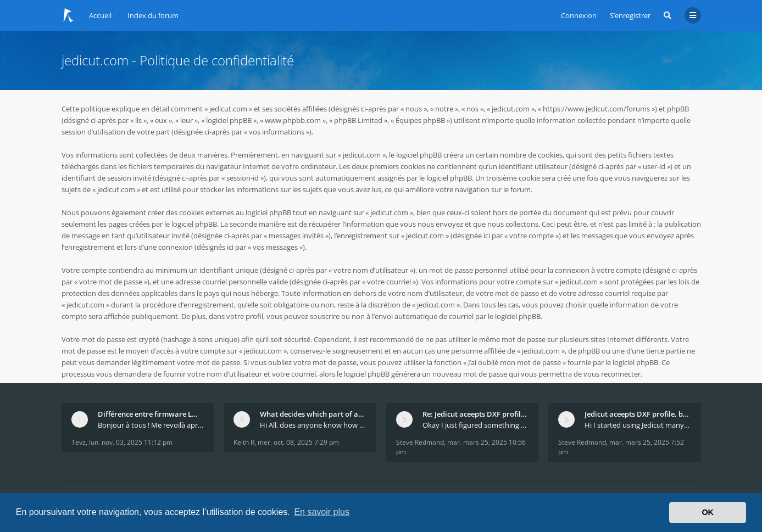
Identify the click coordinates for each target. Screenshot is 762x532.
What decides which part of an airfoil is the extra (313, 414)
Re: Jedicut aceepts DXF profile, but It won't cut (476, 414)
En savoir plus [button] (322, 512)
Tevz (79, 442)
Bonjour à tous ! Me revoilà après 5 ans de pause (151, 425)
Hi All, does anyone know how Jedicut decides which (313, 425)
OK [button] (708, 512)
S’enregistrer (630, 15)
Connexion (579, 15)
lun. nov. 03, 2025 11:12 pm (131, 442)
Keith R (244, 442)
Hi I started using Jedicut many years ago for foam (638, 425)
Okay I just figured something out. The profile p (476, 425)
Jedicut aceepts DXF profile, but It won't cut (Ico (638, 414)
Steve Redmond (420, 442)
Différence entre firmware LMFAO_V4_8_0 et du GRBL (151, 414)
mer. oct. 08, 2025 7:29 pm (298, 442)
